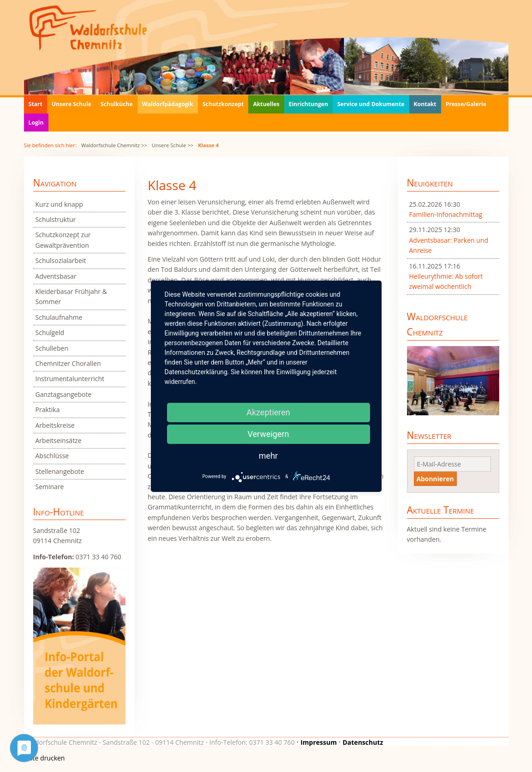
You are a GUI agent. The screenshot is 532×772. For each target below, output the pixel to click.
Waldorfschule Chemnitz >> (114, 145)
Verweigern (268, 434)
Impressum (319, 742)
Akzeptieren (268, 412)
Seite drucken (45, 758)
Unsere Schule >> (173, 145)
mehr (268, 456)
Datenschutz (363, 742)
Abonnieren (435, 479)
